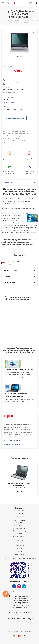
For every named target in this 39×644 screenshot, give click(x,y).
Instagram (19, 586)
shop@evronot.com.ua (21, 608)
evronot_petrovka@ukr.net (21, 612)
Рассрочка (19, 534)
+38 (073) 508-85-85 (21, 601)
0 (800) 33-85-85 (21, 598)
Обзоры (20, 551)
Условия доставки (20, 528)
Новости (20, 513)
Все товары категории (13, 441)
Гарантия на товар (20, 531)
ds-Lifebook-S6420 (13, 262)
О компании (19, 510)
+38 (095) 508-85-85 (21, 603)
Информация (19, 520)
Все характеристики (9, 102)
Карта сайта (20, 554)
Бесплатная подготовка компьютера (19, 369)
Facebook (14, 586)
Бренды (20, 548)
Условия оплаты (20, 525)
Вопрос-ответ (20, 546)
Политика (20, 516)
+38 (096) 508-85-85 (21, 596)
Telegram (24, 586)
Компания (19, 508)
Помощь (19, 522)
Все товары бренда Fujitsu (15, 444)
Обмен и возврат (20, 536)
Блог (19, 543)
